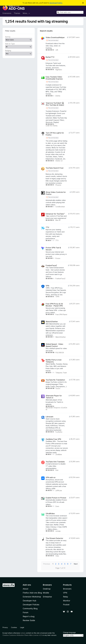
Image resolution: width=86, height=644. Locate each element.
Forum (26, 612)
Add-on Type (10, 44)
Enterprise (47, 597)
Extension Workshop (32, 597)
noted (23, 633)
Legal (22, 627)
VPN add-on (51, 478)
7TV (47, 227)
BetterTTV (50, 57)
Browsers (67, 589)
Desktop (47, 589)
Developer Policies (31, 605)
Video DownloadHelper (55, 38)
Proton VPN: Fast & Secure (53, 249)
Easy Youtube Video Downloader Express (54, 78)
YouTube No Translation (55, 380)
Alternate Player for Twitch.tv (54, 397)
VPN (47, 286)
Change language (69, 632)
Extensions (7, 13)
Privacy (5, 627)
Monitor (67, 601)
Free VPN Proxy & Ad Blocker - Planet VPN (54, 305)
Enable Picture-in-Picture (56, 498)
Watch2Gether (52, 322)
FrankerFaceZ (51, 266)
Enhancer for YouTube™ (55, 214)
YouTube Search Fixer (55, 168)
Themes (17, 13)
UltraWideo (50, 514)
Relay (66, 597)
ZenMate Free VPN (53, 439)
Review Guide (29, 620)
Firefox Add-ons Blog (32, 593)
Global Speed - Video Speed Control (54, 345)
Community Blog (30, 609)
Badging (8, 51)
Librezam (49, 417)
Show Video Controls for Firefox (56, 193)
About (26, 589)
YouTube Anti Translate (55, 462)
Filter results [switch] (10, 31)
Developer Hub (29, 601)
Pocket (66, 605)
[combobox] (70, 12)
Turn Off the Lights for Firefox (55, 134)
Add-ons (27, 585)
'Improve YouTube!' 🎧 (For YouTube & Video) (55, 104)
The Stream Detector (54, 538)
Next (76, 564)
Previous (47, 564)
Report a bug (29, 616)
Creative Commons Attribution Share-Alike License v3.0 (22, 635)
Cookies (14, 627)
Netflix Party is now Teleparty (54, 361)
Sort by (8, 37)
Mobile (46, 593)
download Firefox (56, 3)
